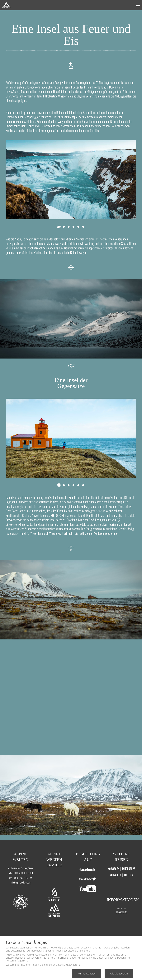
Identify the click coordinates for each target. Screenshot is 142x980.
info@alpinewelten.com (21, 882)
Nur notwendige (87, 974)
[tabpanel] (71, 180)
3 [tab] (69, 227)
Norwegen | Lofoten (121, 875)
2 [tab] (64, 227)
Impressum (121, 908)
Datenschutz (121, 912)
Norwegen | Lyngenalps (121, 869)
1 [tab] (59, 227)
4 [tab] (73, 227)
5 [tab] (78, 227)
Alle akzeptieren (119, 974)
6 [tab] (83, 227)
